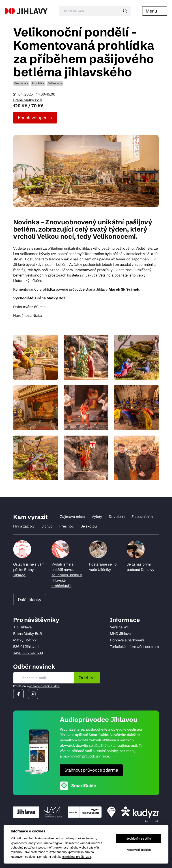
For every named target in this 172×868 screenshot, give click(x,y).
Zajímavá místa (72, 517)
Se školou (89, 526)
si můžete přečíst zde (77, 857)
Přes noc (67, 526)
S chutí (47, 526)
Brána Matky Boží (28, 100)
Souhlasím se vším (139, 839)
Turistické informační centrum (134, 647)
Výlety (97, 517)
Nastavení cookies (139, 850)
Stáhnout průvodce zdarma (91, 770)
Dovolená (117, 517)
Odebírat (87, 678)
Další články (30, 600)
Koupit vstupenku (35, 118)
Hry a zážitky (24, 526)
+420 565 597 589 (28, 653)
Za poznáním (142, 517)
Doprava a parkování (127, 640)
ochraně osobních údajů (44, 686)
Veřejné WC (120, 627)
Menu (155, 11)
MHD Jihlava (120, 634)
